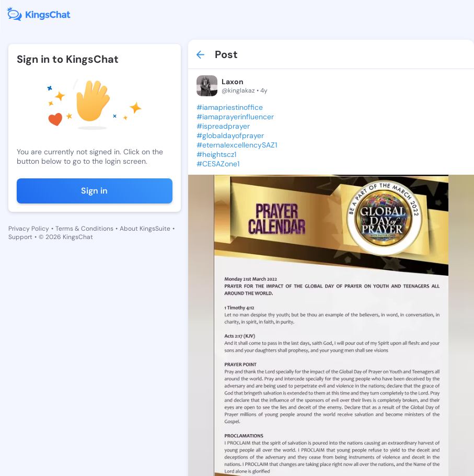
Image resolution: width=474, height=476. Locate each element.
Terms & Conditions (84, 229)
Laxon (233, 82)
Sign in (94, 191)
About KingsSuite (145, 229)
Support (20, 237)
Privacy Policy (29, 229)
